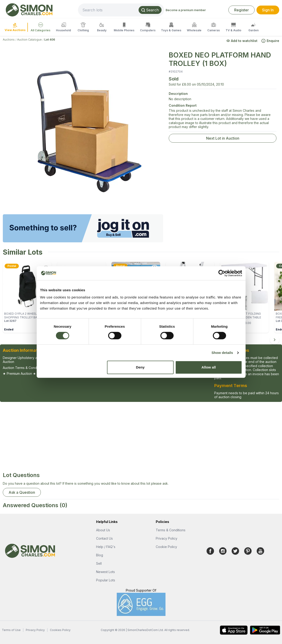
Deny (140, 367)
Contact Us (104, 538)
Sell (99, 563)
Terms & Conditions (171, 530)
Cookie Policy (166, 547)
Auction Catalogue (29, 40)
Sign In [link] (268, 10)
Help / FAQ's (106, 547)
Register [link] (241, 10)
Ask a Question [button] (22, 492)
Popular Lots (106, 580)
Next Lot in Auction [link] (223, 138)
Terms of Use (11, 630)
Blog (100, 555)
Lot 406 (50, 40)
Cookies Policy (60, 630)
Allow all (209, 367)
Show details (222, 353)
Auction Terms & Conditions (24, 368)
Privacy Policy (167, 538)
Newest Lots (105, 572)
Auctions (9, 40)
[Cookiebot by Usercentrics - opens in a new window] (222, 273)
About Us (103, 530)
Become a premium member (186, 10)
